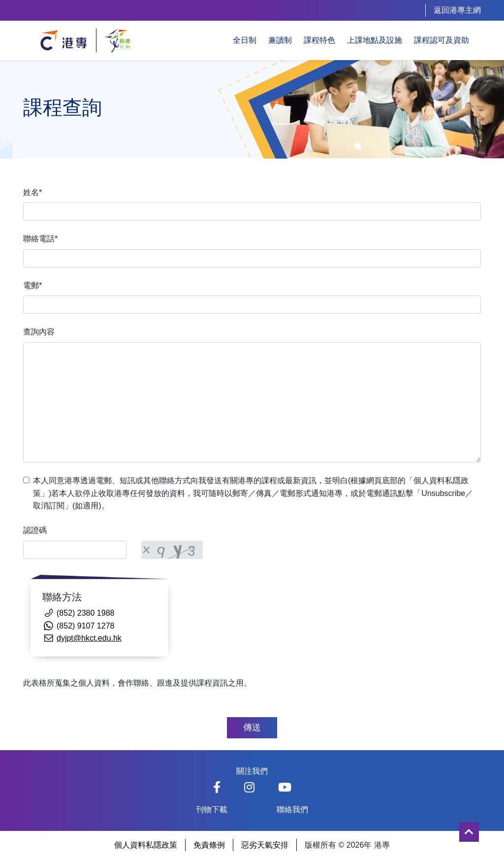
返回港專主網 (457, 10)
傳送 (252, 727)
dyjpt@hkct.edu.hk (89, 638)
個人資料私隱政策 (146, 845)
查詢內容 (39, 332)
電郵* (32, 285)
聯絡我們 (292, 809)
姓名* (32, 192)
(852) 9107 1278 (85, 626)
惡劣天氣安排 (265, 845)
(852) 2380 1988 (85, 613)
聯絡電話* (40, 239)
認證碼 (35, 530)
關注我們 (252, 771)
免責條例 (209, 845)
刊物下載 (212, 809)
